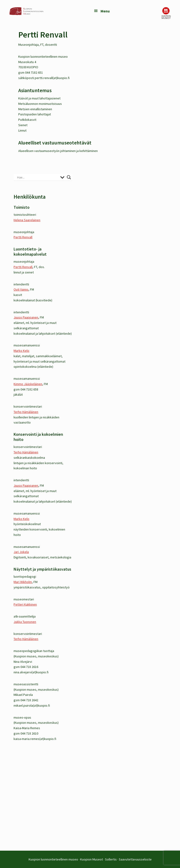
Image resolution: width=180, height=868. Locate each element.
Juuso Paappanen (26, 317)
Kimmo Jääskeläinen (28, 384)
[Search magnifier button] (69, 177)
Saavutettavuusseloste (135, 859)
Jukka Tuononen (25, 622)
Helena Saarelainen (27, 220)
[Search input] (37, 177)
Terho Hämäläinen (26, 412)
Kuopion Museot (92, 859)
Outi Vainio (21, 289)
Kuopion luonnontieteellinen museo (53, 859)
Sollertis (111, 859)
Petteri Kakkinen (25, 604)
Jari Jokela (21, 552)
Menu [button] (105, 11)
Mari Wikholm (23, 582)
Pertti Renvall (23, 237)
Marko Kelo (21, 351)
